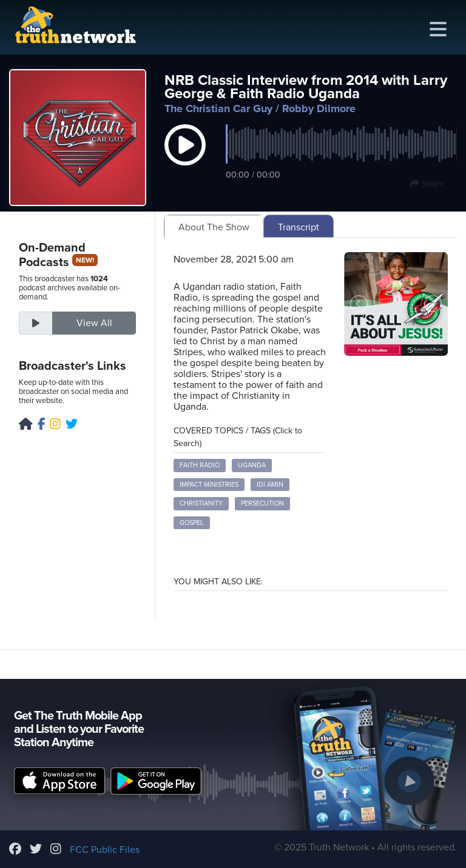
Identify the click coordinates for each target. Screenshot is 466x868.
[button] (185, 158)
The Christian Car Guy (218, 109)
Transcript (299, 227)
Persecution (262, 503)
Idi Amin (270, 485)
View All (94, 323)
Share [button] (427, 184)
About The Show (214, 227)
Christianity (201, 503)
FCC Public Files (105, 850)
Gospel (192, 523)
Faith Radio (200, 465)
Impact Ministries (209, 485)
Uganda (252, 465)
